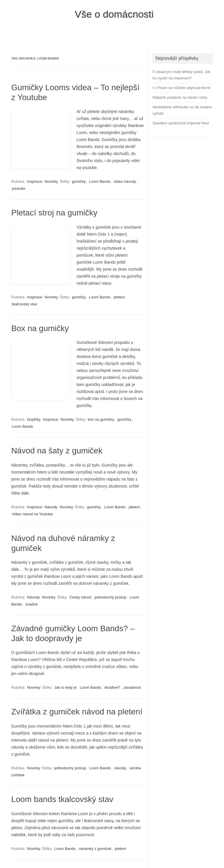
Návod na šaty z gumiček (57, 451)
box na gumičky (101, 419)
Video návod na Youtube (32, 514)
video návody (125, 181)
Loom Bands (100, 181)
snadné (31, 604)
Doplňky (34, 419)
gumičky (79, 181)
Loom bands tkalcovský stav (62, 799)
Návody (51, 507)
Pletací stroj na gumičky (54, 213)
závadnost (132, 687)
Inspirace (35, 181)
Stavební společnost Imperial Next (181, 123)
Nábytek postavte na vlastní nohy (180, 97)
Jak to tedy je (65, 687)
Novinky (51, 181)
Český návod (80, 597)
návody (120, 768)
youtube (18, 188)
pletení (119, 297)
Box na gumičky (40, 328)
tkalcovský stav (24, 304)
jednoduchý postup (110, 597)
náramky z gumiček (95, 849)
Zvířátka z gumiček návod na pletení (77, 712)
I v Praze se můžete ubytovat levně (181, 88)
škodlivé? (112, 687)
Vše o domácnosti (114, 14)
